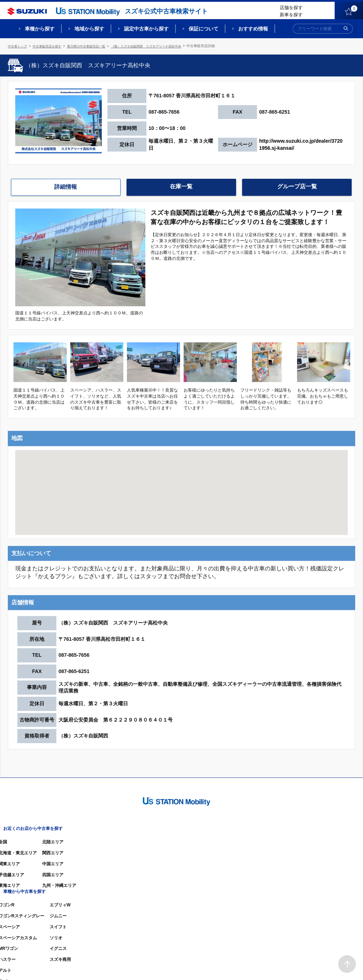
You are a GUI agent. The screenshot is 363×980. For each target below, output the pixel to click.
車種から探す (40, 29)
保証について (203, 29)
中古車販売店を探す (51, 46)
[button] (181, 485)
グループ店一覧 (297, 186)
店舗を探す (291, 8)
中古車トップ (18, 46)
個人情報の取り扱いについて (328, 964)
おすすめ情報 (253, 29)
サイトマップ (235, 964)
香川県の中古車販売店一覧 (94, 46)
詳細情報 (66, 187)
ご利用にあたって (274, 964)
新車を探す (291, 15)
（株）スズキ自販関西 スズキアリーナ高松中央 (160, 46)
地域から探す (89, 29)
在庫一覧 (181, 186)
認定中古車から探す (146, 29)
